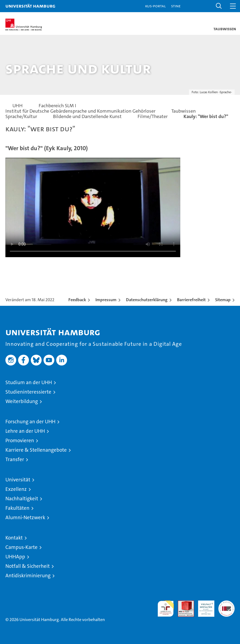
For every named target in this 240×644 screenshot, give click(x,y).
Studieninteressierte (28, 392)
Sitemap (223, 300)
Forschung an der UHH (30, 422)
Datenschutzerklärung (147, 300)
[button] (219, 6)
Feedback (77, 300)
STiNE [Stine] (176, 6)
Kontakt (14, 538)
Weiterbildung (22, 401)
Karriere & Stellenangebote (36, 450)
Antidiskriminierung (28, 576)
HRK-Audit (203, 606)
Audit (183, 603)
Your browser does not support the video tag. (93, 207)
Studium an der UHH (29, 382)
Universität (18, 480)
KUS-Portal (155, 6)
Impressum (106, 300)
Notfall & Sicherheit (28, 566)
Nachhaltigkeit (22, 499)
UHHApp (15, 557)
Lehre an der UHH (25, 431)
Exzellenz (16, 489)
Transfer (15, 459)
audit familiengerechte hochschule (166, 609)
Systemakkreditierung (226, 603)
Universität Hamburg (30, 6)
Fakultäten (17, 508)
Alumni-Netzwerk (25, 517)
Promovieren (20, 440)
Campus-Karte (21, 547)
